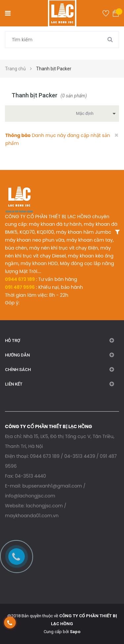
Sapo (75, 632)
